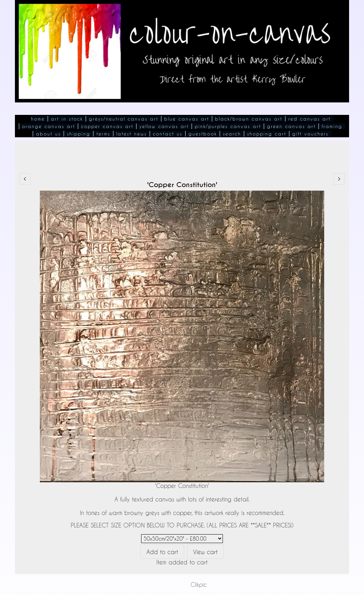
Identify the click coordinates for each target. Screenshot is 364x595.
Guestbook (203, 134)
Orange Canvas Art (49, 126)
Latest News (132, 134)
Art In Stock (67, 119)
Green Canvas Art (291, 126)
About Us (48, 134)
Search (232, 134)
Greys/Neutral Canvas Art (124, 119)
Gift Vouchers (310, 134)
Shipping (79, 134)
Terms (103, 134)
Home (38, 119)
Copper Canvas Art (107, 126)
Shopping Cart (267, 134)
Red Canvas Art (309, 119)
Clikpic (199, 585)
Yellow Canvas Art (164, 126)
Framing (332, 126)
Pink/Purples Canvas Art (228, 126)
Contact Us (168, 134)
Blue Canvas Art (187, 119)
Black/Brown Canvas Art (249, 119)
